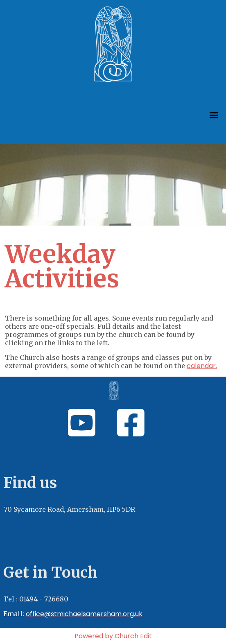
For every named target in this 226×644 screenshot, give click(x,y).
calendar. (202, 366)
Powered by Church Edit (113, 636)
